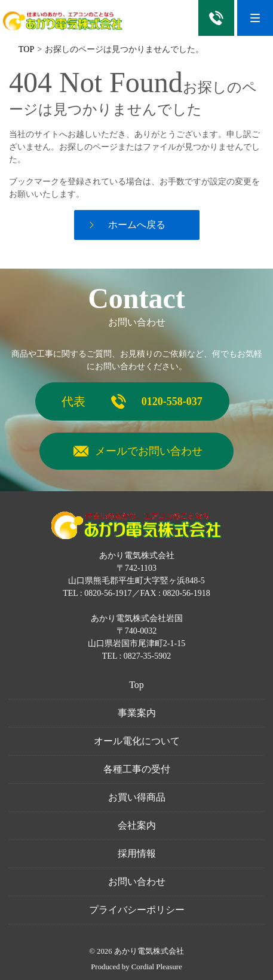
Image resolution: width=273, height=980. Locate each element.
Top (136, 685)
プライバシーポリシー (137, 910)
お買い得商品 (137, 797)
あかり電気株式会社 (149, 951)
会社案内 (137, 825)
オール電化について (137, 741)
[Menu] (255, 18)
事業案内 (137, 713)
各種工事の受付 (137, 769)
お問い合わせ (137, 882)
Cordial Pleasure (157, 967)
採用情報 (137, 853)
